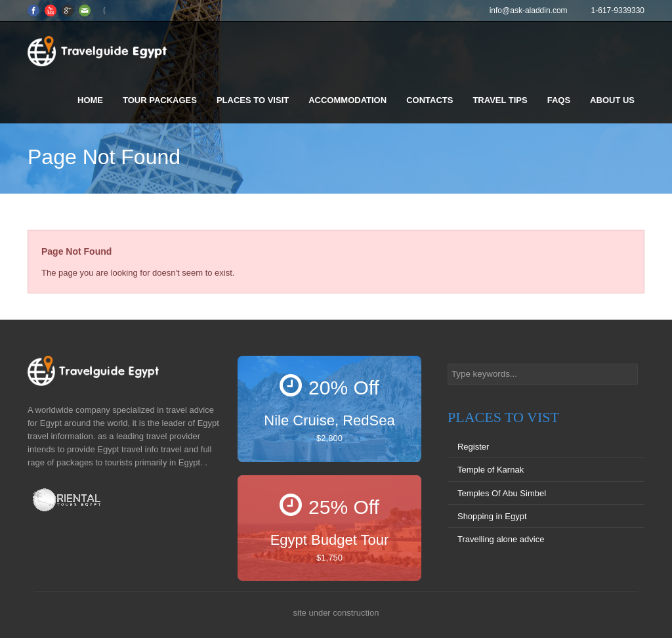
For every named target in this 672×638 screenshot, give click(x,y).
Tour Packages (160, 100)
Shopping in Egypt (492, 516)
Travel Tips (500, 100)
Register (473, 447)
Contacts (430, 100)
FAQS (559, 100)
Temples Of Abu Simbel (502, 493)
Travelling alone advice (501, 539)
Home (90, 100)
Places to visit (253, 100)
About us (612, 100)
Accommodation (347, 100)
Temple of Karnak (491, 470)
